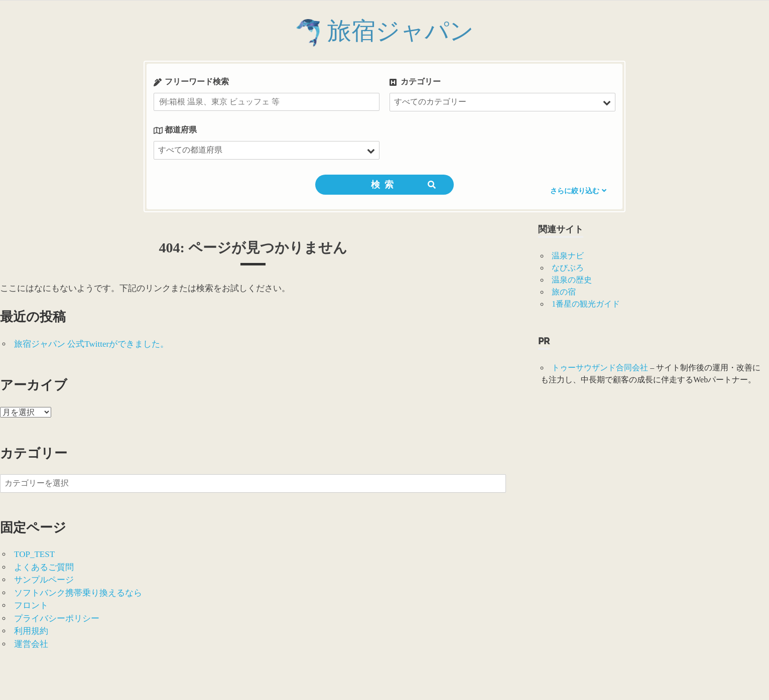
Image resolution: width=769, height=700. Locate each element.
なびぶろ (568, 268)
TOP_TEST (34, 554)
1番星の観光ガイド (586, 304)
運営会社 (31, 644)
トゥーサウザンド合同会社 (600, 368)
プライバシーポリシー (57, 618)
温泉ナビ (568, 256)
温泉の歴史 (572, 280)
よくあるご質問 (44, 567)
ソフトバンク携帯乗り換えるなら (78, 593)
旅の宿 (564, 292)
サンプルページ (44, 580)
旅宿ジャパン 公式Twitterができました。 (91, 344)
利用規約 (31, 631)
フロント (31, 605)
